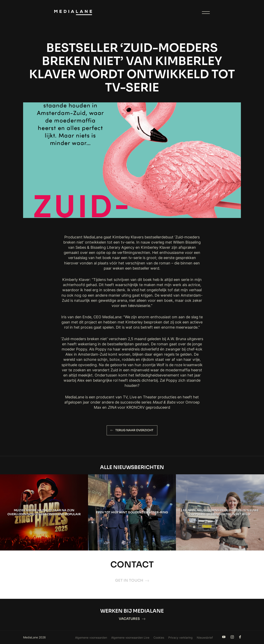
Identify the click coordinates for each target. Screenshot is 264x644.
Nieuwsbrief (205, 637)
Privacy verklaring (180, 637)
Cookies (159, 637)
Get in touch (132, 580)
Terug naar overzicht (132, 430)
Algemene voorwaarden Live (130, 637)
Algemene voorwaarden (91, 637)
